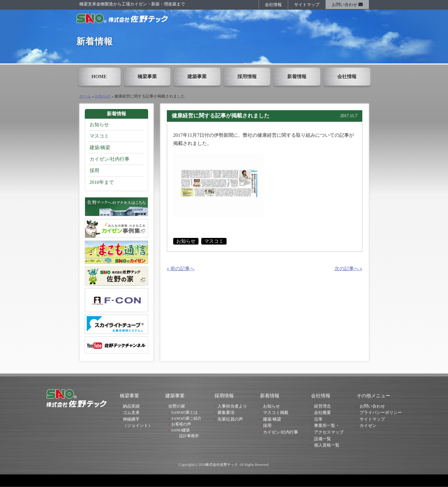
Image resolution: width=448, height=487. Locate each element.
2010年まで (102, 182)
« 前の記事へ (181, 269)
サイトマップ (307, 5)
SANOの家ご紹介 (186, 418)
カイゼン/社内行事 (110, 159)
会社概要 (322, 412)
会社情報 (273, 5)
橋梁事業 (147, 77)
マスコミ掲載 (276, 412)
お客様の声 (181, 424)
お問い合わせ (347, 5)
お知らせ (103, 96)
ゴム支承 (131, 412)
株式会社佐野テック (222, 465)
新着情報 (297, 77)
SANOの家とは (184, 412)
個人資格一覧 (327, 445)
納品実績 (131, 406)
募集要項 (226, 412)
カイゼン (368, 425)
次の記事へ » (348, 269)
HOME (99, 77)
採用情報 (247, 77)
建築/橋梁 (100, 147)
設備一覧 (322, 439)
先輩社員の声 (230, 419)
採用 (94, 170)
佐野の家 (177, 406)
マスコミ (214, 241)
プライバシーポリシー (381, 412)
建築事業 (197, 77)
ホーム (85, 96)
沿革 (318, 419)
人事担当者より (232, 406)
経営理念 (322, 406)
